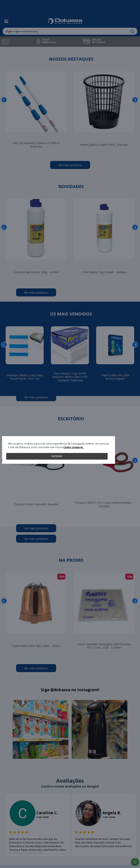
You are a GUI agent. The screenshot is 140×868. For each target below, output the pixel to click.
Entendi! (57, 456)
